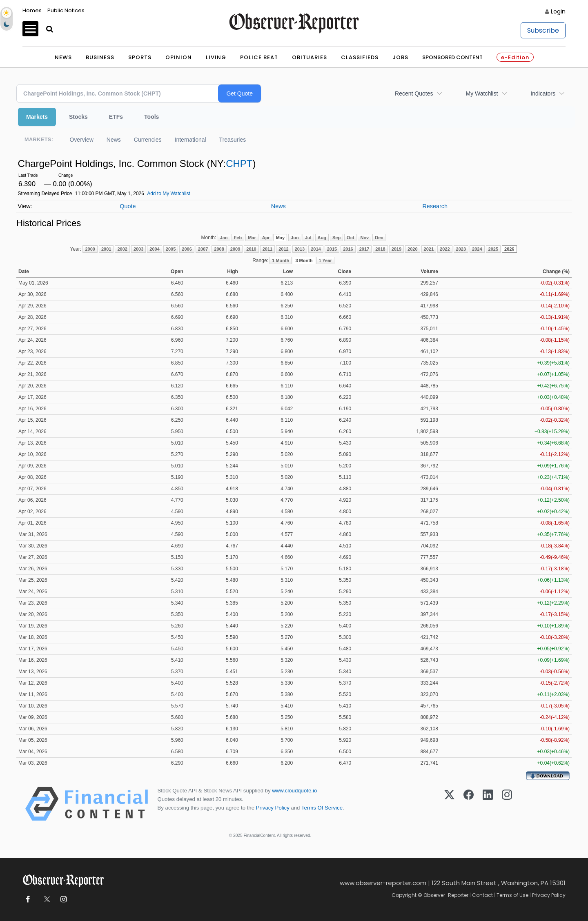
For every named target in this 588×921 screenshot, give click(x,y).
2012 (283, 249)
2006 (187, 249)
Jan (224, 238)
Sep (336, 238)
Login (558, 11)
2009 (235, 249)
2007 (203, 249)
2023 (461, 249)
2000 (90, 249)
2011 (267, 249)
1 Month (281, 260)
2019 (396, 249)
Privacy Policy (273, 808)
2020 (412, 249)
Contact (482, 895)
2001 (106, 249)
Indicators (543, 93)
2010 (251, 249)
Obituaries (310, 57)
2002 (122, 249)
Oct (350, 238)
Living (216, 57)
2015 (332, 249)
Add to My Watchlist (169, 194)
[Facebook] (469, 804)
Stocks (78, 117)
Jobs (400, 57)
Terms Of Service (322, 808)
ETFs (116, 117)
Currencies (148, 140)
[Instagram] (507, 804)
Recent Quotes (414, 93)
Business (100, 57)
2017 (364, 249)
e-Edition (515, 57)
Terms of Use (512, 895)
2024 (477, 249)
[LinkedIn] (488, 804)
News (63, 57)
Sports (140, 57)
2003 (138, 249)
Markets (37, 117)
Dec (379, 238)
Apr (266, 238)
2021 (429, 249)
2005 (171, 249)
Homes (32, 10)
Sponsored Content (452, 57)
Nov (364, 238)
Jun (295, 238)
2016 (348, 249)
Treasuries (233, 140)
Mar (252, 238)
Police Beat (259, 57)
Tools (151, 117)
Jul (308, 238)
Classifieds (360, 57)
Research (435, 206)
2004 (154, 249)
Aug (322, 238)
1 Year (325, 260)
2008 (219, 249)
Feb (238, 238)
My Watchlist (482, 93)
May (280, 238)
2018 (380, 249)
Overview (81, 140)
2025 (493, 249)
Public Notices (66, 10)
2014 (316, 249)
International (190, 140)
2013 (300, 249)
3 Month (304, 260)
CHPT (239, 164)
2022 (445, 249)
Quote (128, 206)
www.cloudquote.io (294, 791)
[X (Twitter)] (449, 804)
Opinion (179, 57)
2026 (509, 249)
